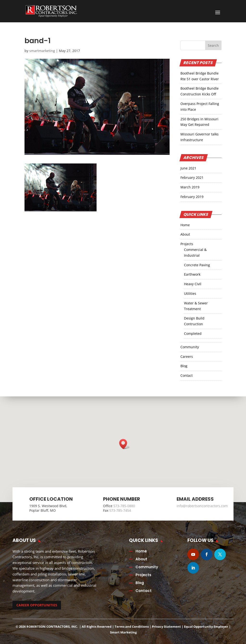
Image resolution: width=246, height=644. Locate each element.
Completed (193, 334)
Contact (187, 375)
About (185, 234)
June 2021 (188, 168)
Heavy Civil (193, 284)
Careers (187, 357)
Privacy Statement (166, 627)
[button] (125, 444)
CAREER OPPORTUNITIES (37, 605)
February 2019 (192, 197)
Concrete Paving (197, 265)
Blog (184, 366)
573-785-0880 (124, 506)
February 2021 (192, 177)
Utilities (190, 293)
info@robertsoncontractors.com (202, 506)
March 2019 (190, 187)
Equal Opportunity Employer (206, 627)
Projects (187, 244)
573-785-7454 (120, 510)
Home (185, 225)
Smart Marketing (123, 632)
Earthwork (192, 274)
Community (190, 347)
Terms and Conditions (132, 627)
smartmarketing (42, 51)
